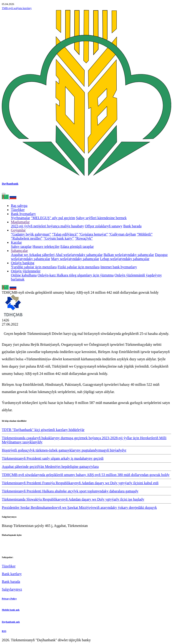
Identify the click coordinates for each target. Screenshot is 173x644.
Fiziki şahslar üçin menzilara (78, 267)
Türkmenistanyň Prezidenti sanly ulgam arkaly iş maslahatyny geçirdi (53, 458)
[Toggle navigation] (4, 194)
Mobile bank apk (11, 610)
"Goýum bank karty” (59, 238)
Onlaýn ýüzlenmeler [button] (26, 271)
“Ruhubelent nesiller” (27, 238)
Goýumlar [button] (18, 230)
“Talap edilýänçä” (65, 234)
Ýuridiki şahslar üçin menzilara (34, 267)
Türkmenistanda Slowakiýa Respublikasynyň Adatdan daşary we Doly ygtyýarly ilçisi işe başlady (73, 499)
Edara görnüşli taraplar (77, 247)
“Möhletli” (145, 234)
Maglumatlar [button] (20, 222)
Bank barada (132, 226)
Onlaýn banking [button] (23, 263)
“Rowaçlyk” (84, 238)
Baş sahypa (19, 206)
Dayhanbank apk (11, 622)
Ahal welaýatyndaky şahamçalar (79, 255)
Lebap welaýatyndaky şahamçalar (125, 259)
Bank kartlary (12, 574)
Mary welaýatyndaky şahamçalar (75, 259)
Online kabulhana (24, 275)
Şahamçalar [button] (19, 251)
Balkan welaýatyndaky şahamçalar (129, 255)
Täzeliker (18, 210)
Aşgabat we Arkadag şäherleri (33, 255)
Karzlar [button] (16, 242)
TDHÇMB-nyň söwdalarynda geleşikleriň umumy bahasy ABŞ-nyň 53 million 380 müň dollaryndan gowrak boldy (86, 475)
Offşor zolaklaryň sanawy (104, 226)
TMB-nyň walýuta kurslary (17, 8)
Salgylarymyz (12, 589)
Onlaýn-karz (47, 275)
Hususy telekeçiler (46, 247)
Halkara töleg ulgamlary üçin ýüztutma (85, 275)
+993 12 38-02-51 (15, 544)
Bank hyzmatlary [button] (23, 214)
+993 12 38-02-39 (15, 548)
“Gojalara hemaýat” (93, 234)
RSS (4, 631)
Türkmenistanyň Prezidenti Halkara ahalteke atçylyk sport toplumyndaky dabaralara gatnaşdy (70, 491)
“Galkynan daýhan (122, 234)
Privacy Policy (9, 599)
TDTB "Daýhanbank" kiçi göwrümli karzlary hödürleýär (43, 430)
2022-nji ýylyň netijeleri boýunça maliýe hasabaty (47, 226)
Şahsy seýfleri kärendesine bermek (101, 218)
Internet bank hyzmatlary (119, 267)
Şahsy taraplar (21, 247)
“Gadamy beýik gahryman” (31, 234)
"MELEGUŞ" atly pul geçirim (53, 218)
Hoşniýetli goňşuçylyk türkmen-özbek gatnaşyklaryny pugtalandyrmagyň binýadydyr (64, 450)
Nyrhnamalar (20, 218)
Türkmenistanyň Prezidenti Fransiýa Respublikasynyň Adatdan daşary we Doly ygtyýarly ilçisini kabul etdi (80, 483)
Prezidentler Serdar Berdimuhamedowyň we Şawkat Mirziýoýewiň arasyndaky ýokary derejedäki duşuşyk (79, 507)
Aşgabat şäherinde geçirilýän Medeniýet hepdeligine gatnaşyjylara (50, 467)
